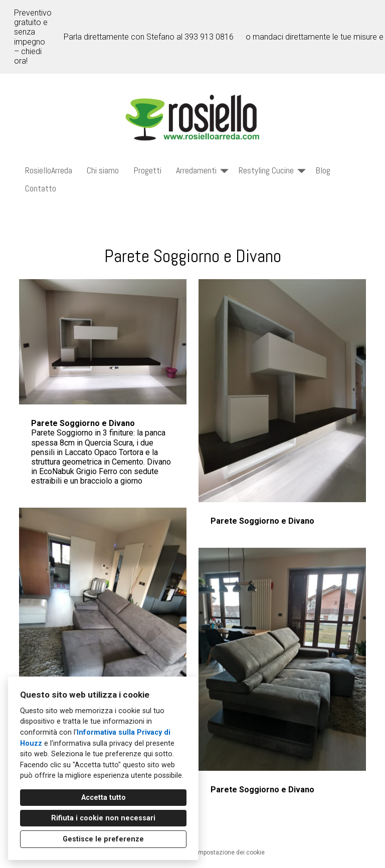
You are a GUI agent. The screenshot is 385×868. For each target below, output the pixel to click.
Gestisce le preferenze (103, 839)
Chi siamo (103, 170)
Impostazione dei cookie (231, 852)
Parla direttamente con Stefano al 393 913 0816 (149, 37)
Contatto (41, 188)
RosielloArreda (49, 170)
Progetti (147, 170)
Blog (323, 170)
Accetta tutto (104, 798)
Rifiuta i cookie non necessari (103, 818)
